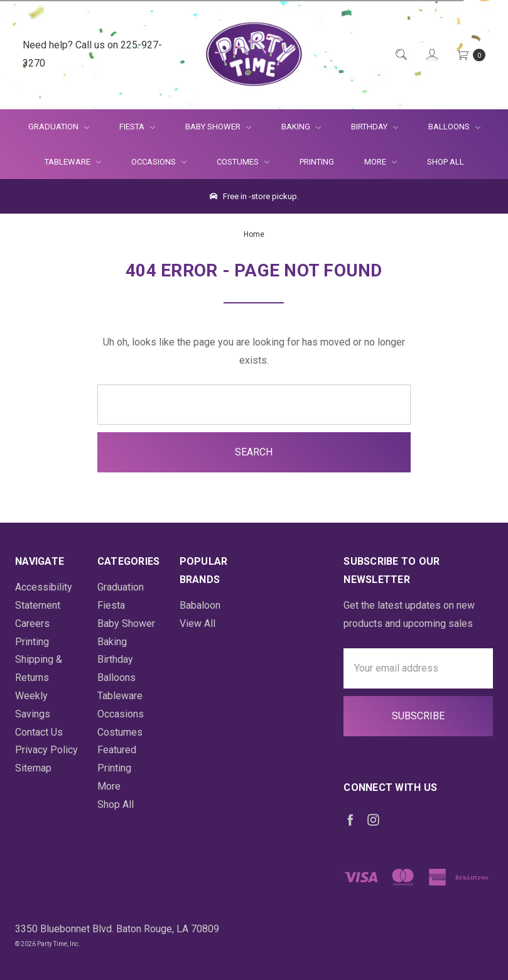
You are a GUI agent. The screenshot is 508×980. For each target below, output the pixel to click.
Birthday (375, 127)
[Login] (431, 55)
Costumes (243, 162)
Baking (301, 127)
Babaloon (200, 605)
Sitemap (33, 768)
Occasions (159, 162)
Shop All (446, 162)
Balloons (454, 127)
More (373, 162)
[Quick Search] (400, 55)
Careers (32, 623)
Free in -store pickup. (254, 196)
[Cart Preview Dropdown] (470, 55)
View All (197, 623)
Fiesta (137, 127)
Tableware (73, 162)
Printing (317, 162)
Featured (117, 750)
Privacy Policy (46, 750)
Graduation (59, 127)
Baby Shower (218, 127)
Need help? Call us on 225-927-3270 (92, 54)
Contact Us (39, 732)
